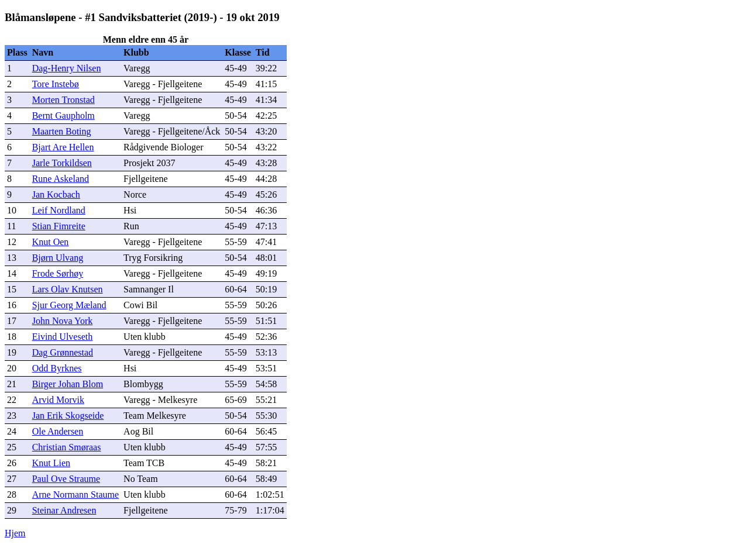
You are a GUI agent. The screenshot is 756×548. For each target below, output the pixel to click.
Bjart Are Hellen (63, 147)
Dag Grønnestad (63, 352)
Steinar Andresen (64, 510)
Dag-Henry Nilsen (67, 68)
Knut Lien (51, 463)
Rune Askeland (61, 179)
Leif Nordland (59, 210)
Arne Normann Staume (75, 494)
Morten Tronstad (63, 100)
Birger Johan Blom (68, 384)
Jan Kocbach (56, 194)
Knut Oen (51, 242)
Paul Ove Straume (66, 479)
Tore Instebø (56, 84)
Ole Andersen (58, 431)
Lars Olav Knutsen (68, 289)
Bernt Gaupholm (63, 116)
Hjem (15, 533)
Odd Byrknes (57, 368)
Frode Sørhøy (58, 273)
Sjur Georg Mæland (69, 305)
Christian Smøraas (67, 447)
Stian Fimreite (59, 226)
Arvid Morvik (58, 400)
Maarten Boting (62, 131)
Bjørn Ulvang (58, 258)
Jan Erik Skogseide (68, 416)
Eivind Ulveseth (63, 337)
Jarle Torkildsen (62, 163)
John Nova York (63, 321)
